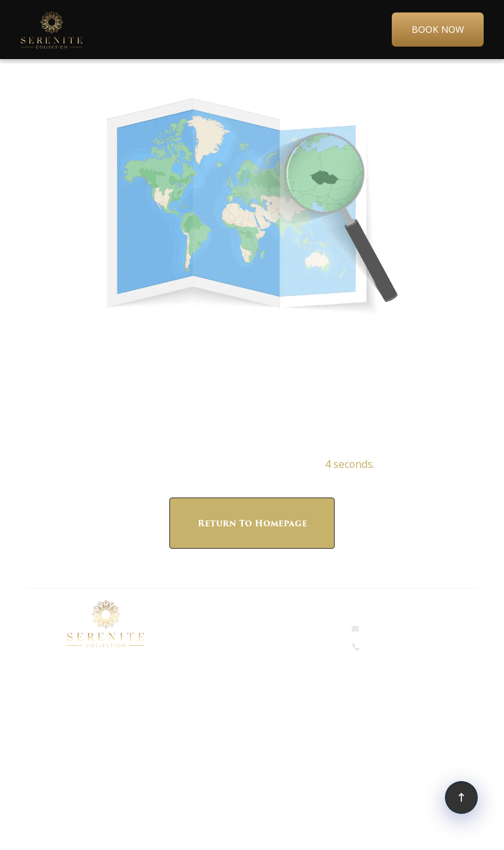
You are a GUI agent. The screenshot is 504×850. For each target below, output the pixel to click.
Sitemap (179, 828)
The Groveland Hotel (174, 759)
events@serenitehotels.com (420, 628)
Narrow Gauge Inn (70, 759)
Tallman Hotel (269, 759)
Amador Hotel (349, 759)
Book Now (438, 29)
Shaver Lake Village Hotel (83, 788)
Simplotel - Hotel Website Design (276, 828)
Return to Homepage (252, 523)
